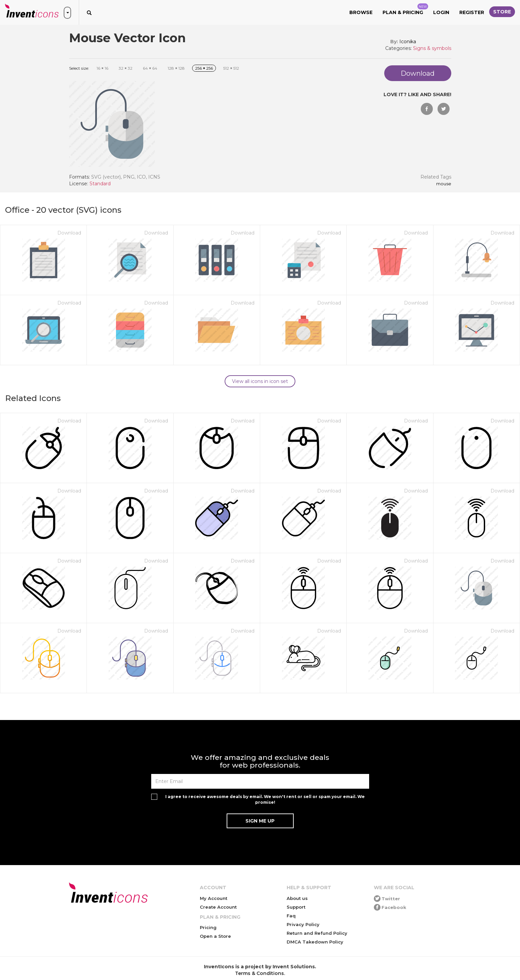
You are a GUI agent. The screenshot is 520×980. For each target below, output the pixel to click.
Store (502, 12)
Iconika (408, 42)
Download (69, 233)
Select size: (79, 68)
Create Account (218, 907)
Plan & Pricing (405, 9)
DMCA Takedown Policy (315, 942)
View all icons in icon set (260, 381)
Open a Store (215, 936)
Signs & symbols (432, 48)
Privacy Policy (303, 924)
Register (472, 12)
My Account (214, 898)
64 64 (150, 68)
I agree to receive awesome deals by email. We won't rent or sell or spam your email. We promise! (265, 799)
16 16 (102, 68)
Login (441, 12)
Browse (361, 12)
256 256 (204, 68)
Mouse (444, 184)
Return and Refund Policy (317, 933)
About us (297, 898)
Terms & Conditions (259, 973)
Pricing (208, 927)
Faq (291, 916)
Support (296, 907)
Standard (100, 184)
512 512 (231, 68)
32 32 (126, 68)
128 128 (176, 68)
